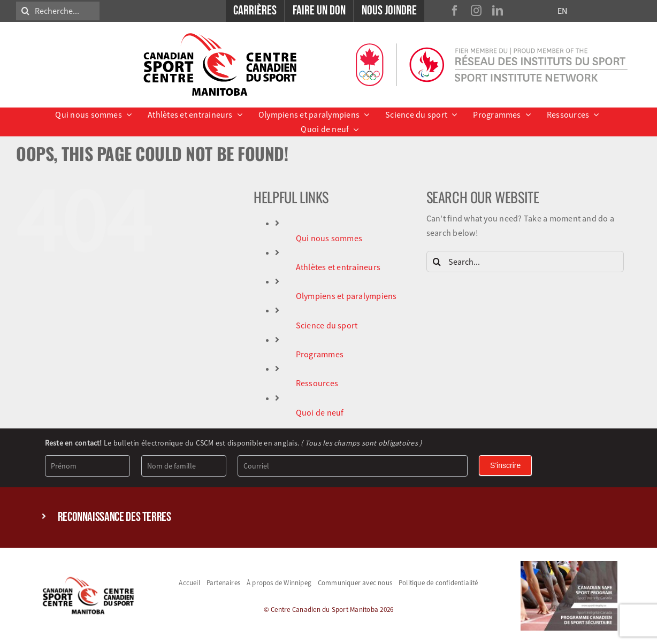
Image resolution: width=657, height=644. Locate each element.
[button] (329, 517)
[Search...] (525, 262)
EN (562, 11)
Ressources (317, 383)
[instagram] (476, 11)
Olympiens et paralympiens (346, 296)
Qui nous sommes (329, 238)
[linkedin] (498, 11)
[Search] (25, 11)
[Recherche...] (58, 11)
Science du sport (327, 325)
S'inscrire (505, 465)
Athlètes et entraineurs (338, 267)
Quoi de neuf (320, 412)
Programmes (320, 354)
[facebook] (455, 11)
